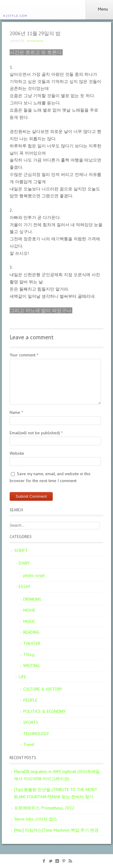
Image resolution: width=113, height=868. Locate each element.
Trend (29, 744)
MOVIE (29, 610)
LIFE (22, 677)
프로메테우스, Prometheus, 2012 (44, 808)
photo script (34, 575)
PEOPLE (30, 700)
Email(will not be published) (36, 433)
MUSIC (29, 621)
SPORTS (31, 722)
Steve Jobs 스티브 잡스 (36, 819)
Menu (99, 9)
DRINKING (32, 599)
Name (16, 412)
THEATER (32, 643)
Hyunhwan (35, 41)
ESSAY (24, 586)
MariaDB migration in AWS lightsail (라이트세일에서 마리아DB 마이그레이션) (57, 775)
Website (17, 453)
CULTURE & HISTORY (43, 689)
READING (31, 632)
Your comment (24, 355)
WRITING (31, 666)
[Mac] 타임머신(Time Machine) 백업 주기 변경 (56, 830)
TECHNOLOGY (36, 734)
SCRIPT (21, 550)
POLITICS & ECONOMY (44, 711)
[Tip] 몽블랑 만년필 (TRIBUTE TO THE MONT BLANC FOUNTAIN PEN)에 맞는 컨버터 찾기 (56, 793)
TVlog (29, 654)
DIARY (24, 563)
